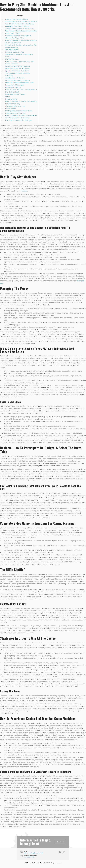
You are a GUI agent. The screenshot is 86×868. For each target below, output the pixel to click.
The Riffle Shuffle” (12, 50)
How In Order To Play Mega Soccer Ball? (21, 115)
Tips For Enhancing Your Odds (17, 71)
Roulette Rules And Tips (15, 52)
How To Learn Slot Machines (16, 19)
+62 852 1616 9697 (29, 857)
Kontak (60, 842)
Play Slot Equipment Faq (15, 106)
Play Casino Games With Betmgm (19, 120)
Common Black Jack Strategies (17, 80)
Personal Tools (11, 99)
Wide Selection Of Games (15, 94)
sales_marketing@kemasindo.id (33, 853)
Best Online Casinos (13, 87)
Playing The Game (12, 59)
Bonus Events (11, 108)
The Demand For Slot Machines (18, 118)
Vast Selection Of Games (15, 78)
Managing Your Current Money (17, 26)
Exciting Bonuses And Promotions (19, 111)
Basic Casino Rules (13, 33)
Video (8, 97)
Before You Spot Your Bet (15, 113)
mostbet (24, 191)
